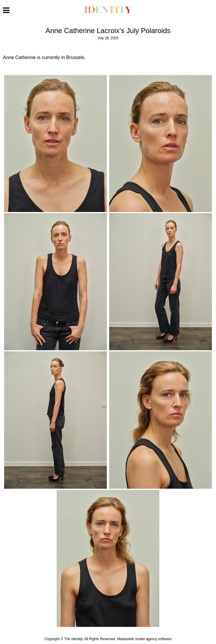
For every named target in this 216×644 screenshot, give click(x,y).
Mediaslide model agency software (144, 639)
